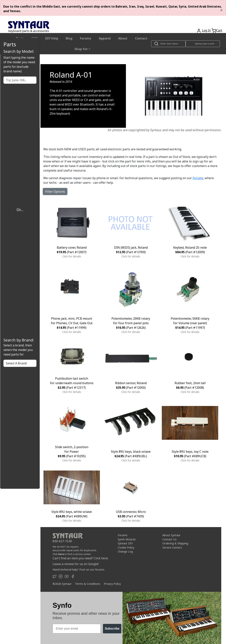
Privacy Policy (112, 584)
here (61, 554)
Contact (141, 38)
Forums (86, 38)
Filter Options (55, 192)
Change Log (125, 551)
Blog (69, 38)
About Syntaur (171, 535)
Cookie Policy (126, 547)
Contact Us (169, 539)
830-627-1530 (62, 541)
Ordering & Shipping (175, 543)
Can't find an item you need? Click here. (81, 558)
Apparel (105, 38)
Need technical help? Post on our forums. (79, 570)
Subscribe (112, 629)
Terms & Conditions (88, 584)
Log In (206, 30)
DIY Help (52, 38)
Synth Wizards (127, 539)
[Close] (221, 10)
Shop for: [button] (81, 49)
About (123, 38)
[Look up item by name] (168, 44)
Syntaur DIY (125, 543)
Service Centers (172, 547)
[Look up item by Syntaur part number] (203, 44)
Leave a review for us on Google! (76, 564)
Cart (219, 30)
